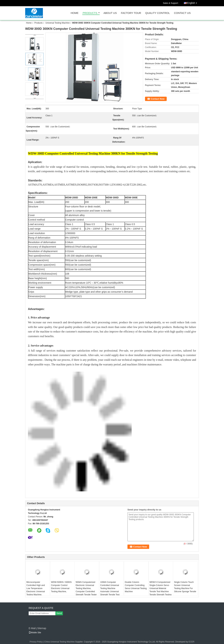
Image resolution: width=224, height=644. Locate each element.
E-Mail (32, 628)
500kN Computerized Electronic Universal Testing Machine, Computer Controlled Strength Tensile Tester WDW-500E (86, 590)
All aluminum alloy (75, 215)
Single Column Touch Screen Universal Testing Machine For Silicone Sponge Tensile (185, 587)
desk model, (94, 207)
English (193, 2)
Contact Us (182, 13)
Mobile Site (35, 633)
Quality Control (158, 13)
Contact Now (158, 99)
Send (59, 613)
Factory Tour (131, 13)
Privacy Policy (36, 642)
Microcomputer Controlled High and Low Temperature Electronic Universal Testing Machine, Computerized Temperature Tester (36, 592)
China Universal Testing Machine (59, 642)
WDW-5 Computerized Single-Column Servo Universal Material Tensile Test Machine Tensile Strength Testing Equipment (161, 590)
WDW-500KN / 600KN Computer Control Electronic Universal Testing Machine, (61, 587)
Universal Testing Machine (57, 23)
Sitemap (42, 628)
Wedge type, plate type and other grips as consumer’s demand (99, 292)
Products (90, 13)
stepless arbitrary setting (89, 256)
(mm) (42, 269)
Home (75, 13)
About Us (110, 13)
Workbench (34, 274)
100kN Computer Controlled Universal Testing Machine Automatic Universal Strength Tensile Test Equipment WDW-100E (111, 590)
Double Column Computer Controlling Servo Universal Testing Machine (136, 587)
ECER (191, 642)
